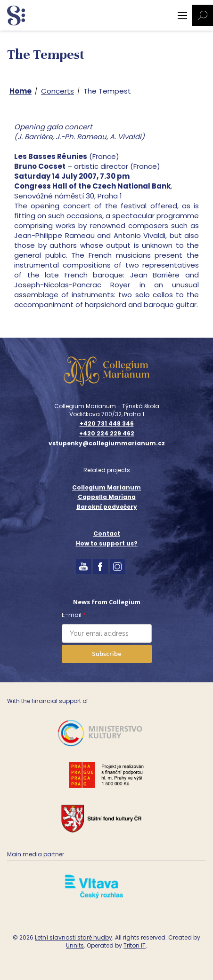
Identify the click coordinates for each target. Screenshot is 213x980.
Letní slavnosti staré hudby (74, 937)
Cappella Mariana (107, 497)
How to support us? (107, 543)
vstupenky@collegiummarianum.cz (107, 443)
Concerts (57, 91)
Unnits (75, 945)
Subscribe (107, 654)
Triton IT (135, 945)
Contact (107, 533)
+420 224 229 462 (107, 434)
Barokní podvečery (107, 507)
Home (20, 91)
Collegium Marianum (106, 487)
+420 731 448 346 (107, 424)
